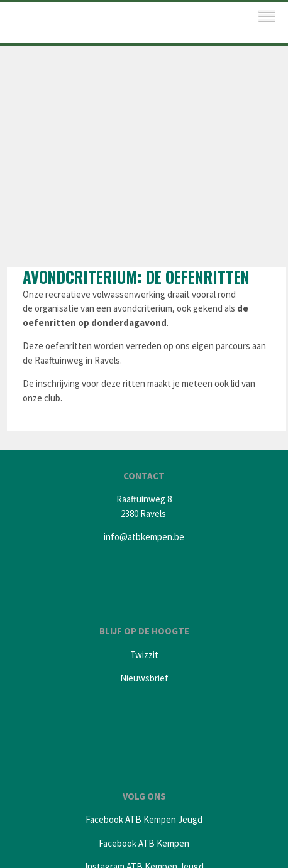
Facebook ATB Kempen (144, 843)
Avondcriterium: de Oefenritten (136, 277)
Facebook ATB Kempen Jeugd (144, 819)
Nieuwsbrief (144, 678)
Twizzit (144, 655)
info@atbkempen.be (144, 537)
